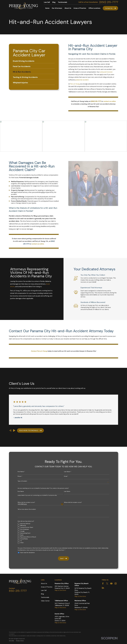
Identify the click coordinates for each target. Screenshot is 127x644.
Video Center (45, 601)
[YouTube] (111, 584)
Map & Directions (60, 590)
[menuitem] (34, 61)
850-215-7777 (18, 591)
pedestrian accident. (82, 80)
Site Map (11, 641)
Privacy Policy (20, 641)
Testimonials (63, 2)
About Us (44, 584)
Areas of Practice (47, 587)
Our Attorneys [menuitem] (57, 8)
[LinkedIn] (103, 588)
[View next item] (14, 430)
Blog (54, 2)
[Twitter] (107, 584)
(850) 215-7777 (109, 2)
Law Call (47, 2)
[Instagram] (116, 584)
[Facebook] (103, 584)
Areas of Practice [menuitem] (80, 8)
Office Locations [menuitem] (94, 8)
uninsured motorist (106, 72)
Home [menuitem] (47, 8)
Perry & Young (75, 84)
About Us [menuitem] (68, 8)
